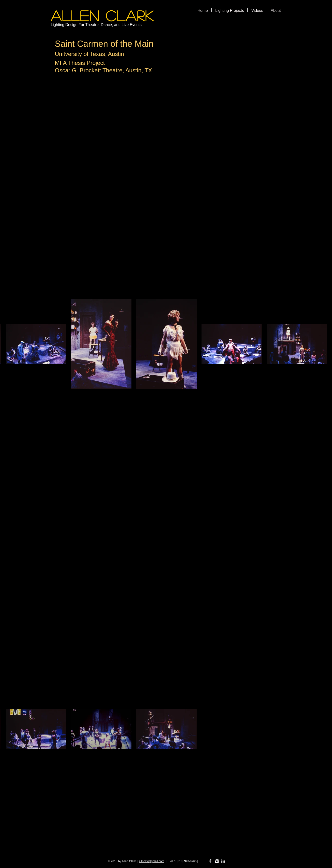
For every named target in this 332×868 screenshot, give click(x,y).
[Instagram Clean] (217, 861)
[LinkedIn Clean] (223, 861)
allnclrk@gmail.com (152, 861)
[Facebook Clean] (210, 861)
